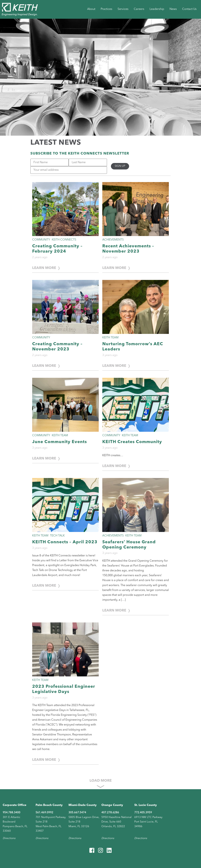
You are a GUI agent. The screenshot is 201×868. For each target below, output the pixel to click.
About (91, 9)
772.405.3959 (143, 813)
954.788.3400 (12, 813)
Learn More (44, 268)
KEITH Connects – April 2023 (65, 542)
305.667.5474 (77, 813)
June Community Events (60, 442)
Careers (139, 9)
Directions (9, 838)
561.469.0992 (44, 813)
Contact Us (189, 9)
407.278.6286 (110, 813)
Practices (106, 9)
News (173, 9)
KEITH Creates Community (132, 442)
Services (123, 9)
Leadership (157, 9)
